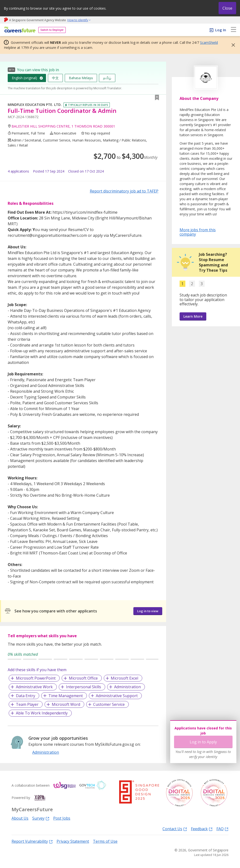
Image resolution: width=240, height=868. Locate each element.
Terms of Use (105, 841)
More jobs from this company (198, 232)
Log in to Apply (203, 742)
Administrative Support (117, 696)
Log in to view (148, 611)
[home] (19, 30)
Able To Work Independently (42, 713)
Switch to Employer (52, 30)
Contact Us (175, 829)
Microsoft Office (83, 678)
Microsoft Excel (124, 678)
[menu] (234, 30)
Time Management (66, 696)
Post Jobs (62, 818)
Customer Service (109, 704)
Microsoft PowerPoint (36, 678)
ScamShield (209, 42)
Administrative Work (34, 687)
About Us (20, 818)
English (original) (24, 78)
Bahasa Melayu (81, 78)
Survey (41, 818)
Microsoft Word (66, 704)
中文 (55, 78)
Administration (127, 687)
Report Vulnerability (32, 841)
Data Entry (26, 696)
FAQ (222, 829)
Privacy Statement (73, 841)
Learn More (193, 316)
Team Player (27, 704)
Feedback (202, 829)
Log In (221, 30)
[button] (232, 45)
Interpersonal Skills (84, 687)
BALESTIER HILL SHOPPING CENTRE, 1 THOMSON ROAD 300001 (63, 126)
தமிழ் (107, 78)
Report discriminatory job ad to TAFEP (124, 191)
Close (227, 8)
